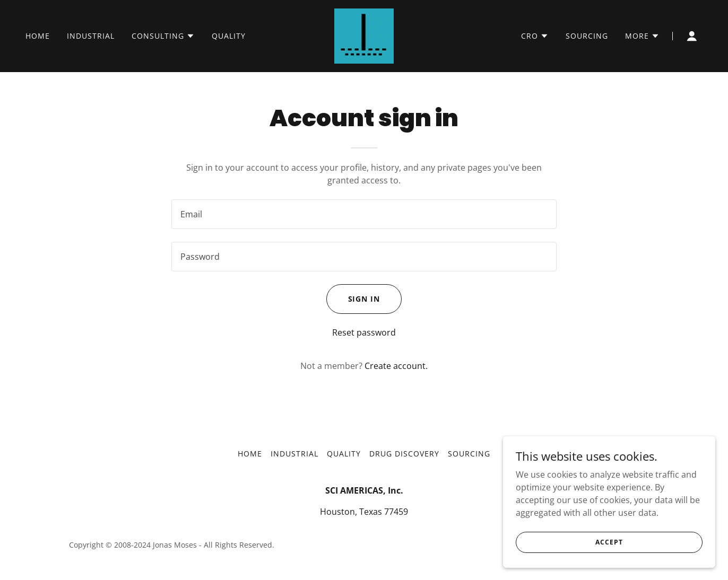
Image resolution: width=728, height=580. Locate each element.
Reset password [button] (364, 332)
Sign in (364, 299)
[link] (364, 35)
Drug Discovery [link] (404, 454)
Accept (609, 542)
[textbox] (364, 214)
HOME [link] (38, 36)
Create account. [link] (396, 366)
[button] (163, 36)
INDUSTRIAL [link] (91, 36)
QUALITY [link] (229, 36)
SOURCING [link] (587, 36)
